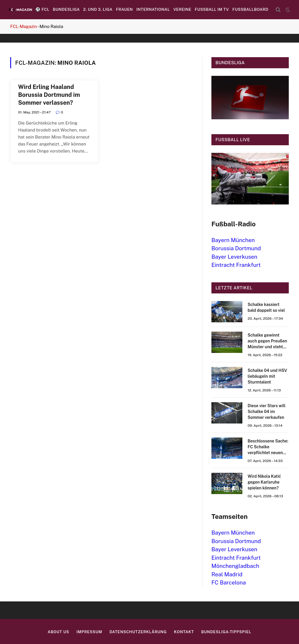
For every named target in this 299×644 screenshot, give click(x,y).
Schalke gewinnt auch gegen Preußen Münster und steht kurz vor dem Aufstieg (267, 341)
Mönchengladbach (235, 566)
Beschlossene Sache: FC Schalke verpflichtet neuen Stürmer (268, 447)
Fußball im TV (212, 9)
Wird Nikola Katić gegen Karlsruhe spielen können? (264, 482)
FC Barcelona (229, 582)
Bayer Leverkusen (234, 257)
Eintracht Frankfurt (236, 265)
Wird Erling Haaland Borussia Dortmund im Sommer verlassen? (49, 95)
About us (58, 632)
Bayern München (233, 240)
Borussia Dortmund (236, 248)
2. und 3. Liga (98, 9)
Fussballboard (250, 9)
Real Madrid (227, 574)
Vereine (182, 9)
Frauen (124, 9)
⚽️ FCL (42, 9)
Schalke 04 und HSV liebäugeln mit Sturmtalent (267, 376)
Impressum (89, 632)
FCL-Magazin (24, 26)
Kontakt (184, 632)
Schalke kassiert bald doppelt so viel (266, 307)
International (153, 9)
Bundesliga (66, 9)
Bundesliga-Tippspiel (226, 632)
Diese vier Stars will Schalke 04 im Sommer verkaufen (267, 412)
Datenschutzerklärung (138, 632)
